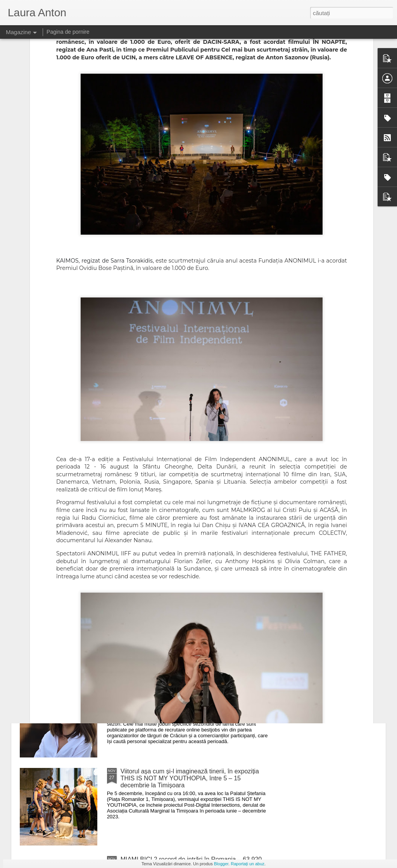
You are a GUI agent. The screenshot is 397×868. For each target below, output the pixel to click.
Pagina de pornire (68, 32)
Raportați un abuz (248, 864)
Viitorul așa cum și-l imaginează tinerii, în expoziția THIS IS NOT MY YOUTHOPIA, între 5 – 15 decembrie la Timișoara (190, 778)
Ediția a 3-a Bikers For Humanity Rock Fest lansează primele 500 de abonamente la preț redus (193, 599)
